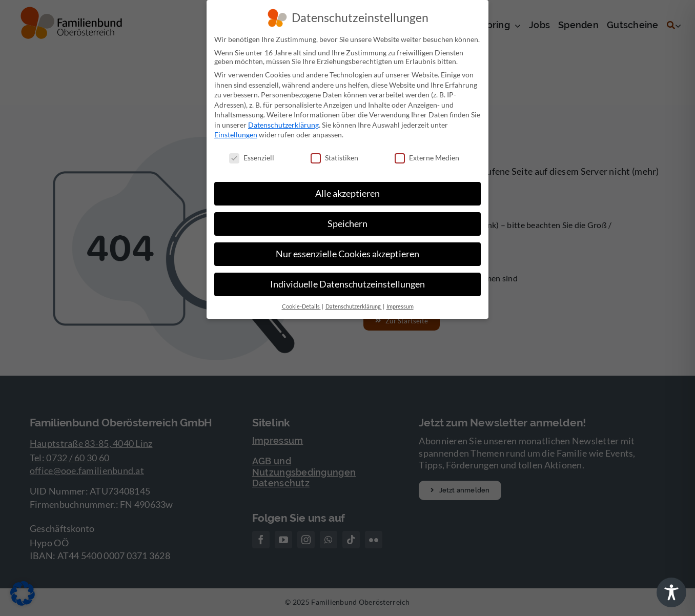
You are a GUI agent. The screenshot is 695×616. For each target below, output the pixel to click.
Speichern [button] (347, 224)
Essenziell (252, 158)
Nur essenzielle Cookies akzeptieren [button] (347, 254)
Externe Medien (427, 158)
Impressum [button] (400, 306)
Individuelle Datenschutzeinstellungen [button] (347, 284)
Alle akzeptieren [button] (347, 193)
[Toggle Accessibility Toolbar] (671, 592)
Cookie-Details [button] (301, 306)
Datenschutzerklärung (283, 125)
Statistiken (334, 158)
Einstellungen (236, 135)
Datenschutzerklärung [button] (354, 306)
